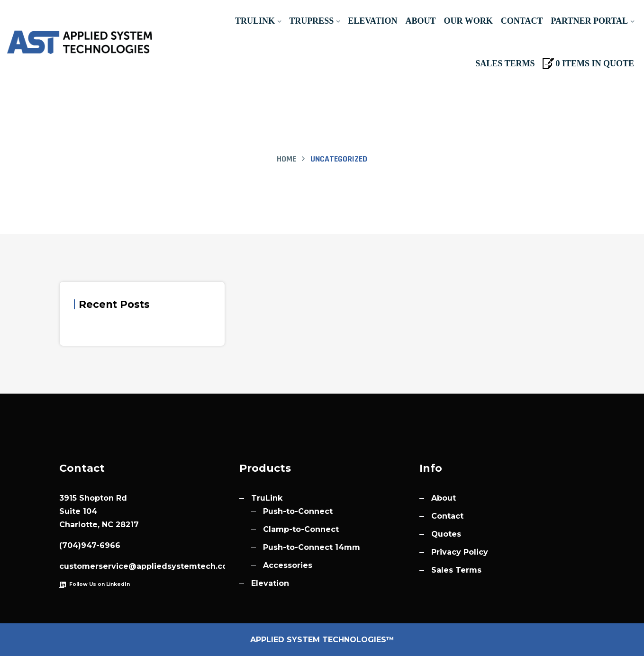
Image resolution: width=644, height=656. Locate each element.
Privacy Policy (460, 552)
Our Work (468, 21)
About (421, 21)
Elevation (372, 21)
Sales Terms (505, 63)
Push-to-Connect (298, 511)
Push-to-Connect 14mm (312, 547)
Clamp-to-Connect (301, 529)
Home (286, 159)
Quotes (446, 534)
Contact (522, 21)
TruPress (311, 21)
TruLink (255, 21)
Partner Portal (589, 21)
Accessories (288, 565)
